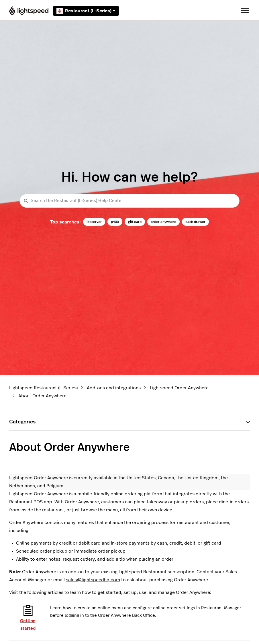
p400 (115, 222)
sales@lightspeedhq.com (93, 580)
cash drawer (195, 222)
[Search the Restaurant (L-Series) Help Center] (129, 201)
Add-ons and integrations (114, 388)
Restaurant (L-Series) (86, 11)
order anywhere (163, 222)
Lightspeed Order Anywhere (179, 388)
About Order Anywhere (42, 396)
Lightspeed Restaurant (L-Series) (43, 388)
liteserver (94, 222)
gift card (135, 222)
